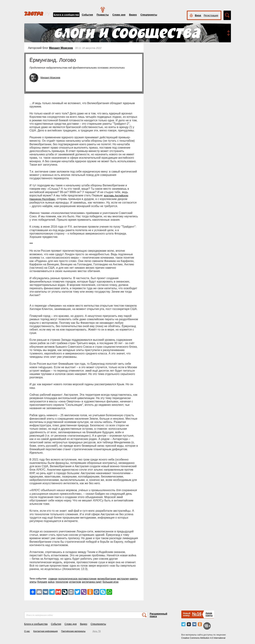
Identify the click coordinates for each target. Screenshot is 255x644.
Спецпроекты (149, 15)
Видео (133, 15)
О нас (27, 631)
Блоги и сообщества (66, 15)
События (87, 15)
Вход (198, 15)
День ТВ (97, 631)
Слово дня (119, 15)
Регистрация (211, 15)
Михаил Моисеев (61, 48)
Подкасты (103, 15)
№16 (197, 614)
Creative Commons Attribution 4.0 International (203, 638)
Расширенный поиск (159, 615)
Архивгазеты (209, 614)
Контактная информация (46, 631)
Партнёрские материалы (73, 631)
